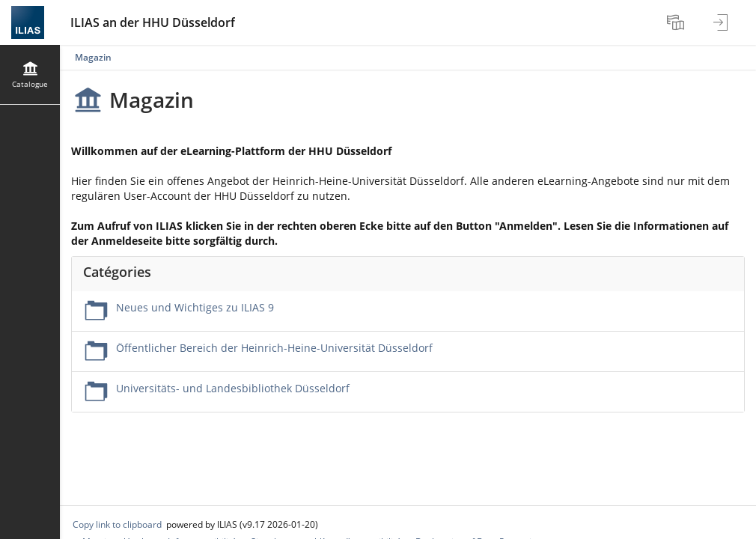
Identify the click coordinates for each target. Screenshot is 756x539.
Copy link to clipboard (117, 524)
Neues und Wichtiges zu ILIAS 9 (195, 307)
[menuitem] (677, 22)
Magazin (93, 57)
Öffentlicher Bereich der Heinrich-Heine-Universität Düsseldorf (274, 348)
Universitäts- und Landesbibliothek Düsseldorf (233, 388)
